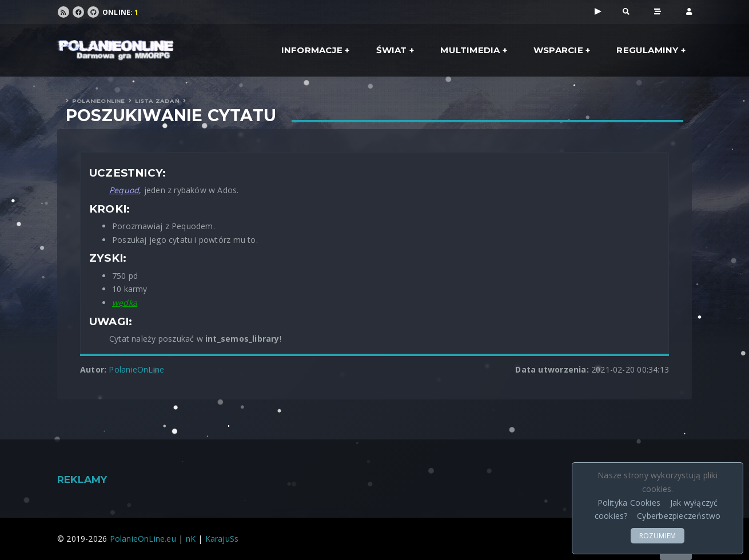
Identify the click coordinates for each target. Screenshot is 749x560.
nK (191, 539)
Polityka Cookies (629, 503)
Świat (392, 50)
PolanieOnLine (99, 101)
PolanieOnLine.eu (143, 539)
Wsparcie (558, 50)
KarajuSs (222, 539)
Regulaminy (647, 50)
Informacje (312, 50)
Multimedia (470, 50)
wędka (125, 303)
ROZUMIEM (658, 536)
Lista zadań (157, 101)
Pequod (124, 190)
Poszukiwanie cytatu (171, 115)
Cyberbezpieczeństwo (679, 516)
